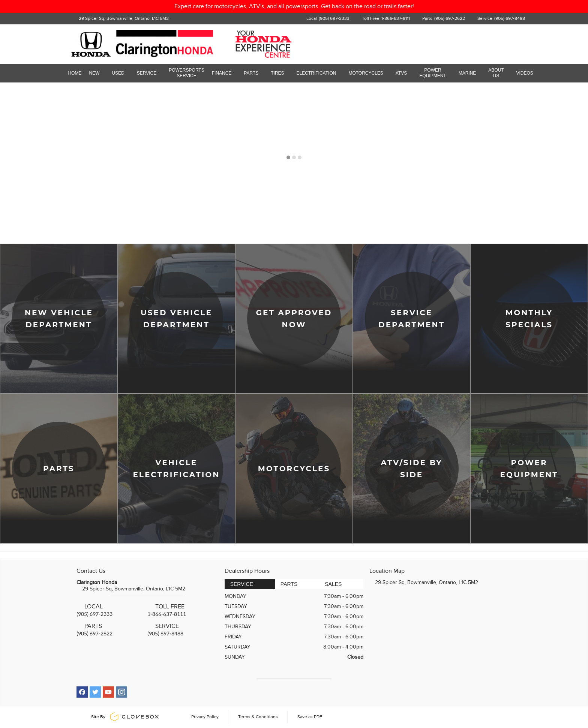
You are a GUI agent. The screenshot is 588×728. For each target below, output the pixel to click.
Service (149, 73)
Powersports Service (186, 73)
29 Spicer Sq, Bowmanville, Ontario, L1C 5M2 (124, 18)
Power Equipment (435, 73)
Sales (333, 584)
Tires (280, 73)
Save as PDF (310, 717)
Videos (524, 73)
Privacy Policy (205, 717)
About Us (498, 73)
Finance (224, 73)
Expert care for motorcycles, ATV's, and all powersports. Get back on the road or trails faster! (294, 6)
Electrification (319, 73)
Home (75, 73)
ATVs (404, 73)
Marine (470, 73)
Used (120, 73)
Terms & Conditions (258, 717)
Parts (253, 73)
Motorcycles (368, 73)
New (97, 73)
